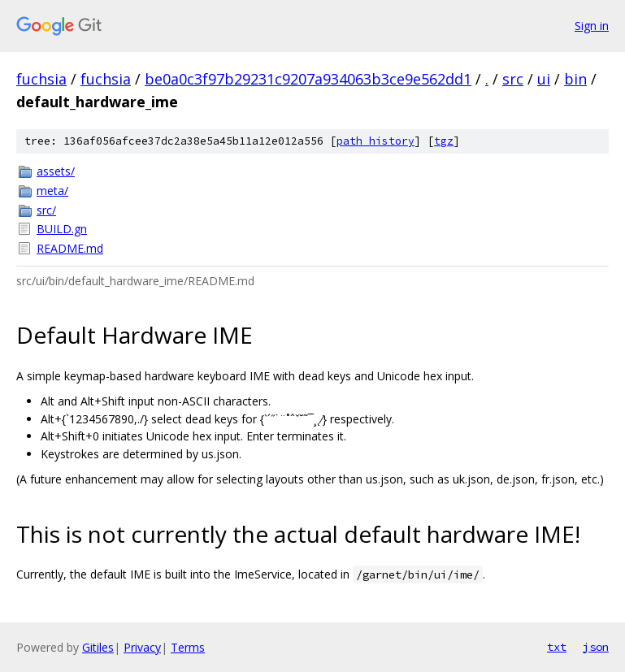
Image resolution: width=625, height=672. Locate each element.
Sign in (592, 26)
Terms (188, 647)
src (513, 79)
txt (557, 647)
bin (575, 79)
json (596, 647)
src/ (46, 210)
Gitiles (98, 647)
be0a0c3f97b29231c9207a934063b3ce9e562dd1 (308, 79)
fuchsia (41, 79)
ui (544, 79)
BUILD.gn (62, 229)
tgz (444, 141)
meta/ (52, 191)
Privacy (142, 647)
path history (375, 141)
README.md (70, 248)
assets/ (56, 171)
